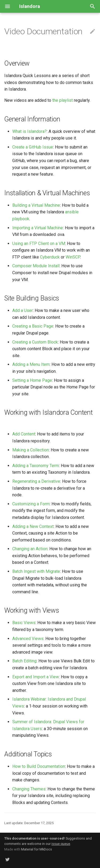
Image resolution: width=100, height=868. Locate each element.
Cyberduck (50, 257)
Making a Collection (31, 450)
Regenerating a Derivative (36, 481)
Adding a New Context (33, 526)
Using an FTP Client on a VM (39, 244)
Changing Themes (29, 789)
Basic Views (24, 623)
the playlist (63, 100)
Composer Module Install (36, 266)
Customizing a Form (31, 504)
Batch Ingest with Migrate (36, 571)
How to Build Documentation (39, 766)
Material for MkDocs (37, 849)
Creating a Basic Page (33, 326)
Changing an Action (30, 549)
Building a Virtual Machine (36, 205)
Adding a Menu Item (31, 364)
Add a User (23, 310)
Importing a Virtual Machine (38, 228)
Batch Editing (24, 661)
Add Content (24, 434)
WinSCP (73, 257)
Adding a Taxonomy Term (36, 466)
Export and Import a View (36, 677)
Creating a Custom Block (35, 342)
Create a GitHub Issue (33, 147)
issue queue (61, 844)
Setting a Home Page (32, 380)
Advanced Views (28, 639)
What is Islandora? (29, 131)
